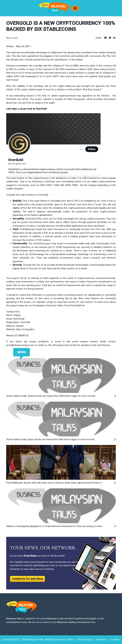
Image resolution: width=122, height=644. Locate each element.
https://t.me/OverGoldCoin (71, 305)
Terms (70, 640)
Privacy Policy (85, 640)
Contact (115, 640)
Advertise (102, 640)
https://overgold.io (76, 99)
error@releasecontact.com (20, 345)
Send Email (19, 319)
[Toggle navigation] (75, 8)
